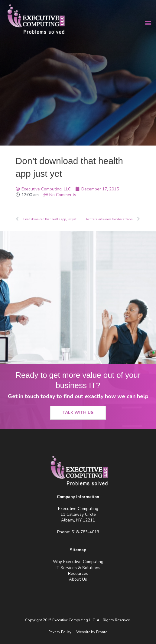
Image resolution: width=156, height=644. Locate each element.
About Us (78, 579)
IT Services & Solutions (78, 568)
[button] (148, 23)
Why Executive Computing (78, 562)
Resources (78, 574)
